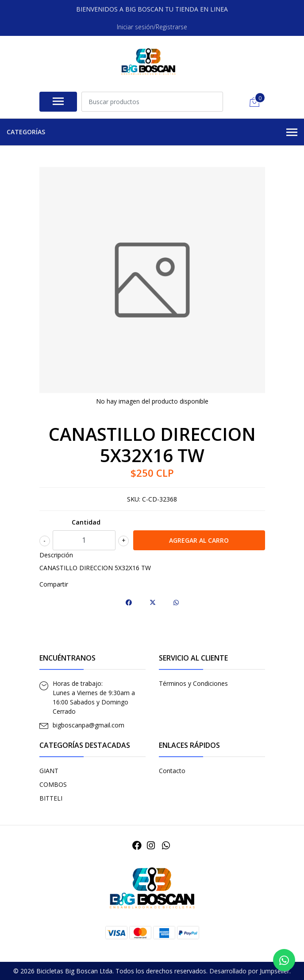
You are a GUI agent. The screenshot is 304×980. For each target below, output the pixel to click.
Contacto (172, 771)
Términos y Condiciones (193, 683)
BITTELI (51, 798)
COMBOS (53, 784)
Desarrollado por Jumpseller (249, 971)
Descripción (56, 555)
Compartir (54, 584)
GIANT (49, 771)
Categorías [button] (152, 132)
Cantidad (86, 522)
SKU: (134, 499)
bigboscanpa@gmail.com (89, 725)
